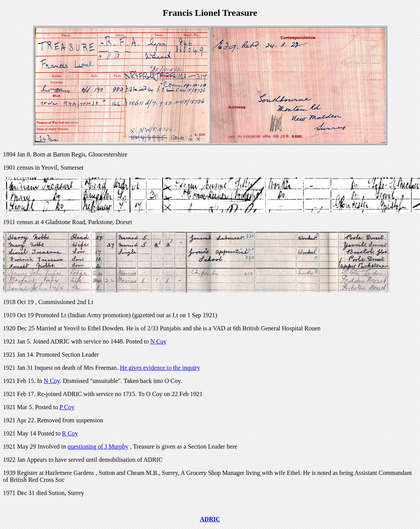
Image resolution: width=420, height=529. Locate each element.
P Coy (67, 407)
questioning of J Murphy (98, 447)
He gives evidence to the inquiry (160, 368)
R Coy (70, 433)
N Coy (158, 341)
